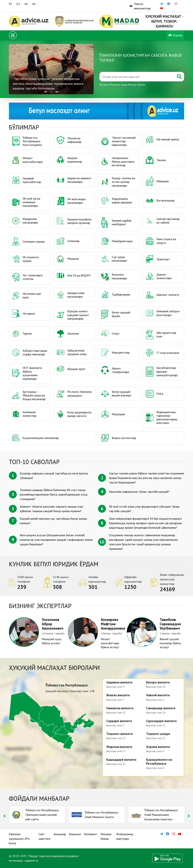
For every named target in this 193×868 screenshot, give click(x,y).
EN (34, 4)
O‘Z (18, 4)
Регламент (91, 834)
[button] (46, 92)
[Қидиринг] (137, 77)
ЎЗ (10, 4)
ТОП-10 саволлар (34, 462)
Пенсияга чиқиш (119, 85)
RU (26, 4)
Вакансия (75, 834)
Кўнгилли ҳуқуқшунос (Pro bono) (19, 839)
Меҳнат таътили (137, 85)
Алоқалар (60, 834)
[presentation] (4, 816)
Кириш (175, 35)
